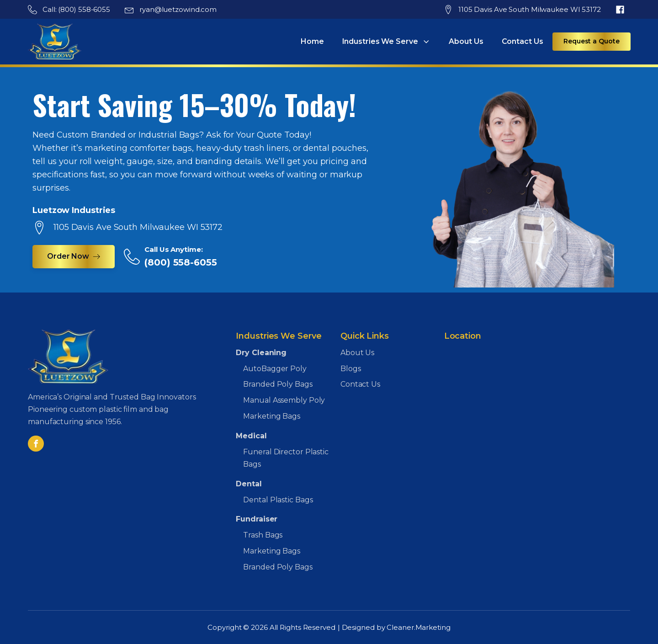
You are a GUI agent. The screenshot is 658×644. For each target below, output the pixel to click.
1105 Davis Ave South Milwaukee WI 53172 (530, 9)
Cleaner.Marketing (418, 627)
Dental (249, 484)
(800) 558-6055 (181, 262)
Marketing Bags (272, 416)
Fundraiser (257, 519)
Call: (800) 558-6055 (76, 9)
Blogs (351, 369)
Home (312, 41)
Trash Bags (263, 535)
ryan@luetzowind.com (178, 9)
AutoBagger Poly (275, 369)
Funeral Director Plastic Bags (286, 458)
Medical (251, 436)
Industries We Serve (387, 42)
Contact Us (523, 41)
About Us (466, 41)
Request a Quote (592, 41)
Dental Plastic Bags (278, 500)
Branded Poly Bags (278, 384)
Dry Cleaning (261, 353)
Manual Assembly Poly (284, 400)
